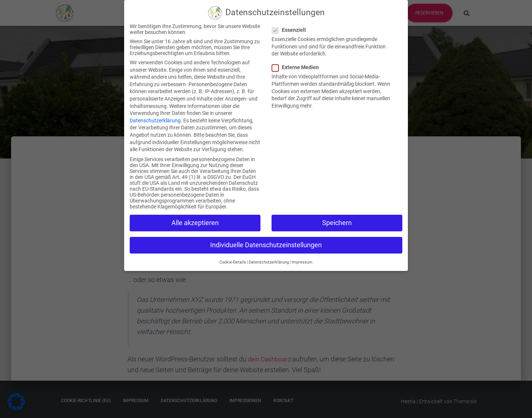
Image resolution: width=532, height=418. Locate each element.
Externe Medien (298, 61)
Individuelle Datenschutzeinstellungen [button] (266, 238)
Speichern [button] (337, 216)
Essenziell (291, 23)
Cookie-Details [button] (233, 256)
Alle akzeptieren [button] (195, 216)
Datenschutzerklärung (155, 114)
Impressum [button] (302, 256)
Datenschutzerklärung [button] (269, 256)
